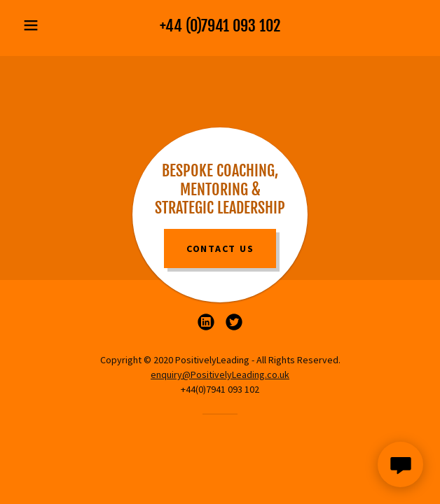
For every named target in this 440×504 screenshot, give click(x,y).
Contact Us (220, 248)
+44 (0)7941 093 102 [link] (220, 26)
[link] (206, 322)
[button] (47, 25)
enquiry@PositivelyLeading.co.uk (220, 374)
